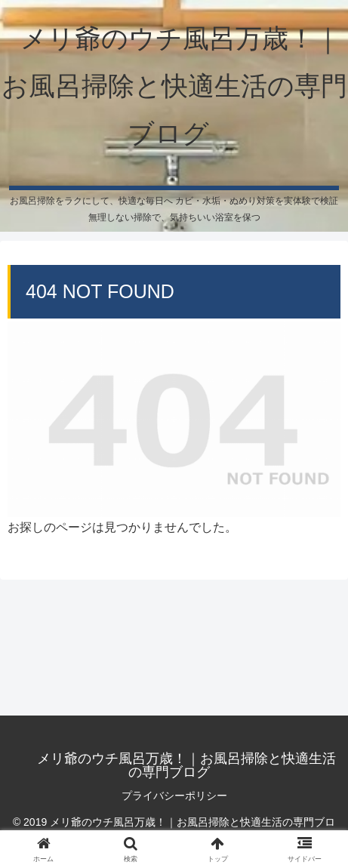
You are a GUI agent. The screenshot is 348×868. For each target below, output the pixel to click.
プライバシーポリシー (174, 796)
